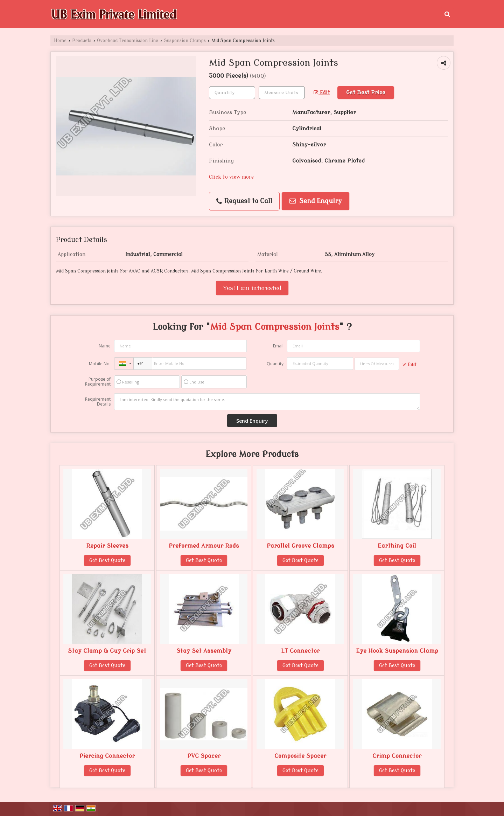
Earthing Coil (397, 546)
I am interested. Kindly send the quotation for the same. (267, 402)
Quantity (275, 364)
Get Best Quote (107, 561)
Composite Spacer (300, 756)
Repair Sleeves (107, 546)
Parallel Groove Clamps (300, 546)
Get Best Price (366, 92)
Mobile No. (100, 364)
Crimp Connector (397, 756)
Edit (322, 93)
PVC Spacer (204, 756)
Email (278, 346)
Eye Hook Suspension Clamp (397, 651)
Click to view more (231, 177)
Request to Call (244, 201)
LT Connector (300, 651)
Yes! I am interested (252, 288)
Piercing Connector (107, 756)
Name (105, 346)
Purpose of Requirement (98, 382)
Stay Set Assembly (204, 651)
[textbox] (282, 93)
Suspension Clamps (185, 41)
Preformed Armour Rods (204, 546)
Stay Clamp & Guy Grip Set (107, 651)
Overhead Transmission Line (128, 41)
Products (82, 41)
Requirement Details (98, 402)
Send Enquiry (316, 201)
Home (60, 41)
